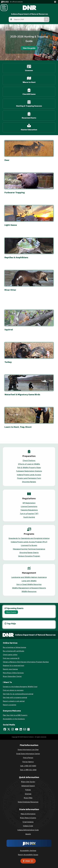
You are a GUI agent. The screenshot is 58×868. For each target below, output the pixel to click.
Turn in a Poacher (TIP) (29, 514)
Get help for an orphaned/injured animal (18, 694)
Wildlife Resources (29, 591)
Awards (28, 834)
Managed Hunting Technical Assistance (29, 549)
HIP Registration (29, 503)
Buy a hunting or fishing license (14, 647)
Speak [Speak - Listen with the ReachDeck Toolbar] (28, 861)
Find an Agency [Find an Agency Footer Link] (28, 762)
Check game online (10, 655)
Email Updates (28, 822)
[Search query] (28, 19)
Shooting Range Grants (29, 553)
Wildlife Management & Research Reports (29, 588)
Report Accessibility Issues (28, 855)
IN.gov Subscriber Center (12, 676)
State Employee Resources (28, 802)
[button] (56, 2)
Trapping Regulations (29, 510)
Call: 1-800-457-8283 (28, 766)
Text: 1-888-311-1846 (28, 770)
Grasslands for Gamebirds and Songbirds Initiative (29, 538)
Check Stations (29, 460)
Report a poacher (10, 705)
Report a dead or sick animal (14, 701)
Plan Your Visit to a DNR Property (15, 715)
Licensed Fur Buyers (29, 545)
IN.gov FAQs (28, 798)
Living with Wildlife (29, 581)
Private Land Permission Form (29, 478)
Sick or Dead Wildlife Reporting (29, 584)
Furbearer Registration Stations (29, 471)
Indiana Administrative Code (28, 830)
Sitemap (28, 794)
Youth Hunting (29, 517)
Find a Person (28, 758)
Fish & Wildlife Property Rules (29, 468)
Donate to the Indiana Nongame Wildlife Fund (20, 687)
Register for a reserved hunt (14, 665)
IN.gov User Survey (28, 782)
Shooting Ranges (29, 482)
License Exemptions (29, 506)
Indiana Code (28, 826)
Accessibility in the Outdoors (14, 719)
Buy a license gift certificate (14, 651)
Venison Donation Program (29, 556)
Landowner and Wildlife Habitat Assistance (29, 577)
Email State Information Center (28, 754)
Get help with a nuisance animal (15, 697)
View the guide (29, 48)
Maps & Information (28, 814)
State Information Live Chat (28, 750)
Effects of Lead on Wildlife (29, 464)
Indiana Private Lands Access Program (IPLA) (29, 542)
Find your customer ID (11, 658)
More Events (11, 612)
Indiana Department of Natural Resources (30, 14)
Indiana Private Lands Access (29, 475)
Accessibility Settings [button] (28, 851)
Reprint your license (10, 669)
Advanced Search (28, 786)
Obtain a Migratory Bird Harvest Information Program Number (26, 662)
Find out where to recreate (13, 690)
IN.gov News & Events (28, 818)
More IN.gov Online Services (13, 673)
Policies (28, 790)
